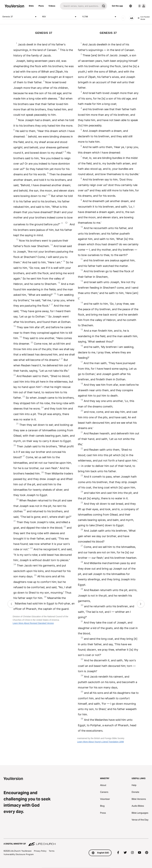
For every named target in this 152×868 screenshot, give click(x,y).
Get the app (117, 6)
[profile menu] (142, 6)
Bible (31, 6)
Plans (41, 6)
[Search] (80, 6)
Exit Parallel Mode (144, 18)
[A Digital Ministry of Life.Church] (76, 842)
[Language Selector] (131, 6)
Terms (52, 851)
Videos (52, 6)
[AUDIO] (123, 18)
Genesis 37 (20, 17)
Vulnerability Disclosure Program (19, 854)
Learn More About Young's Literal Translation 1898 (100, 742)
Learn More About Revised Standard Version (33, 623)
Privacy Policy (40, 851)
